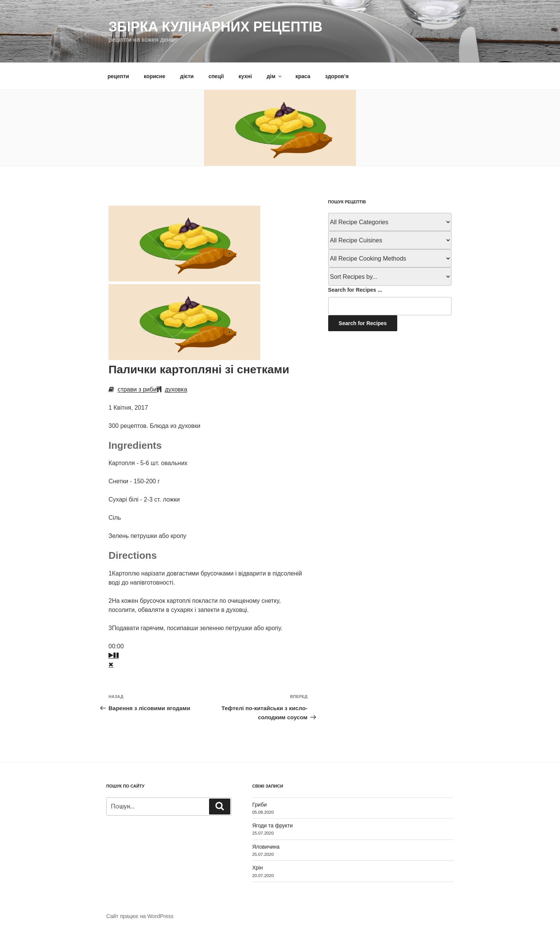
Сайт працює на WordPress (140, 916)
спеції (216, 76)
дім (275, 76)
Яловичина (266, 847)
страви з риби (137, 389)
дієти (187, 76)
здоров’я (337, 76)
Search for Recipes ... (355, 290)
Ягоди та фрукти (273, 826)
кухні (245, 76)
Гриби (260, 805)
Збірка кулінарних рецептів (216, 27)
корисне (155, 76)
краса (303, 76)
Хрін (258, 868)
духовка (176, 389)
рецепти (119, 76)
